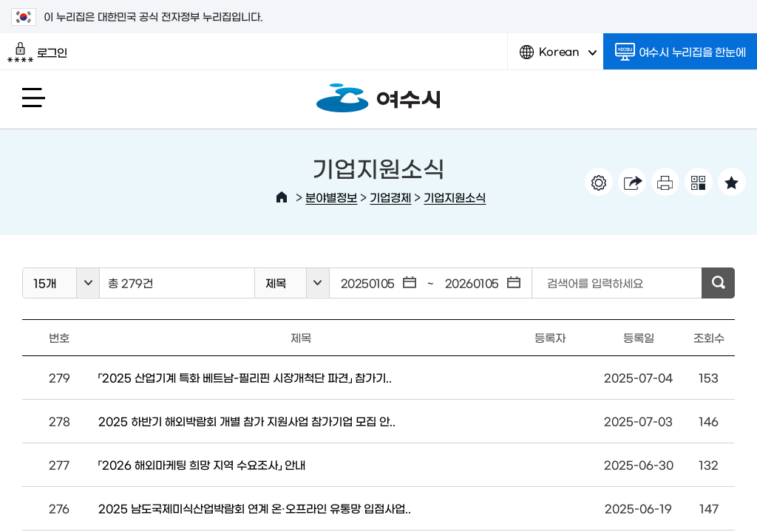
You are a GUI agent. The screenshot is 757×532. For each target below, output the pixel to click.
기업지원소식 (455, 197)
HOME (282, 197)
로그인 (37, 52)
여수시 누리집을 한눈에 (680, 52)
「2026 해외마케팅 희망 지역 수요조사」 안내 (202, 464)
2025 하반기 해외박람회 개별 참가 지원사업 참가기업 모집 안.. (247, 421)
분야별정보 (331, 197)
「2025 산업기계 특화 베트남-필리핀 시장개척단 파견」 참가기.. (245, 377)
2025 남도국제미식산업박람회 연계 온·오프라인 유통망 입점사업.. (255, 508)
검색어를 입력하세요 (595, 283)
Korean (558, 57)
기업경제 (390, 197)
